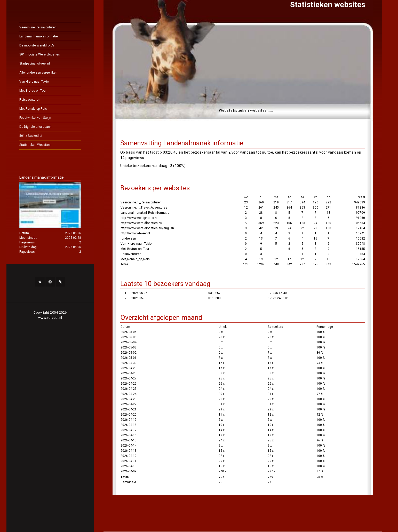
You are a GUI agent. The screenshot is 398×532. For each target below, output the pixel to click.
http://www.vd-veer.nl (135, 233)
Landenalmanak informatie (48, 36)
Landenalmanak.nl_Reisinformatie (145, 213)
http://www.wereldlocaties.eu (141, 223)
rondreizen (128, 239)
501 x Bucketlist (40, 136)
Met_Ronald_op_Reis (135, 259)
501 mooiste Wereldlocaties (49, 54)
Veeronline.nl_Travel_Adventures (144, 208)
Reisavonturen (39, 100)
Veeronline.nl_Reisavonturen (141, 202)
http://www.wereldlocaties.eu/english (147, 228)
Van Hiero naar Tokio (44, 82)
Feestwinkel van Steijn (45, 118)
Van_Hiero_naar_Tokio (136, 244)
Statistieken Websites (45, 145)
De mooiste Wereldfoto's (47, 45)
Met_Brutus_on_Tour (135, 249)
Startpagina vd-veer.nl (44, 63)
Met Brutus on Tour (42, 91)
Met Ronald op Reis (43, 109)
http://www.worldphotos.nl (139, 218)
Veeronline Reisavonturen (47, 27)
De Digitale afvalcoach (45, 127)
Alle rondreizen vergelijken (48, 73)
